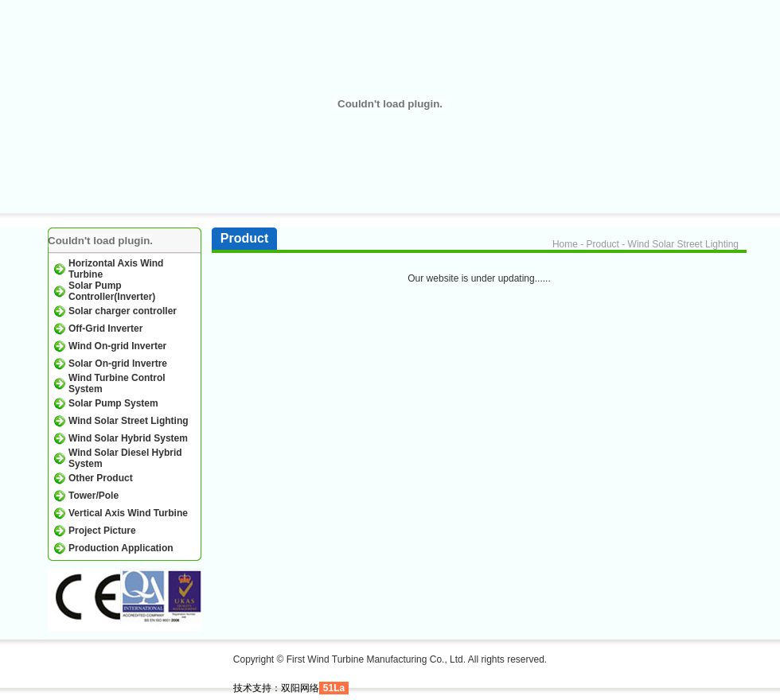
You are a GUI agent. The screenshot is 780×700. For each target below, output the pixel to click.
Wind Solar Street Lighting (129, 421)
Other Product (101, 478)
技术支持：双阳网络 (276, 688)
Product (603, 244)
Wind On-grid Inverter (117, 346)
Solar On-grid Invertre (118, 364)
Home (565, 244)
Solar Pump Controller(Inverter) (112, 291)
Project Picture (102, 531)
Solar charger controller (123, 311)
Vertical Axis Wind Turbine (128, 513)
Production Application (121, 548)
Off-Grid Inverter (105, 329)
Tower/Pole (94, 496)
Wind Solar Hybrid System (128, 438)
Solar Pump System (113, 403)
